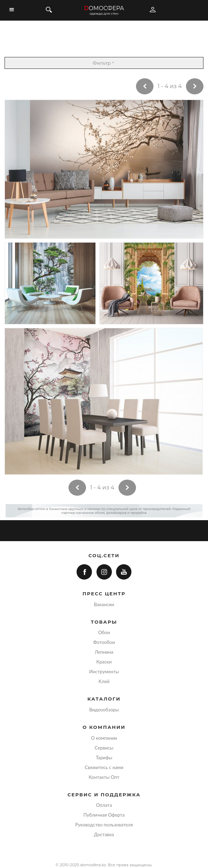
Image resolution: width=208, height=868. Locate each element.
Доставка (104, 834)
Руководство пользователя (104, 825)
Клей (104, 681)
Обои (104, 632)
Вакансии (104, 604)
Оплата (104, 805)
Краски (104, 662)
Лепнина (104, 652)
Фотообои (104, 642)
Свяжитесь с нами (104, 767)
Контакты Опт (104, 777)
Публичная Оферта (104, 815)
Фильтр (104, 63)
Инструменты (104, 672)
